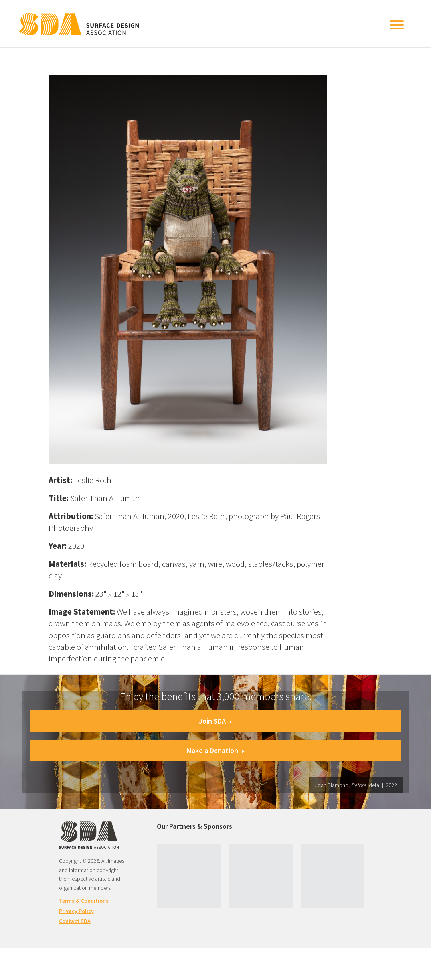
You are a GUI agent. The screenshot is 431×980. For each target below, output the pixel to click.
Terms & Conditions (84, 901)
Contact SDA (75, 921)
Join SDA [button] (215, 721)
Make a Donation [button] (216, 750)
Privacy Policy (76, 911)
